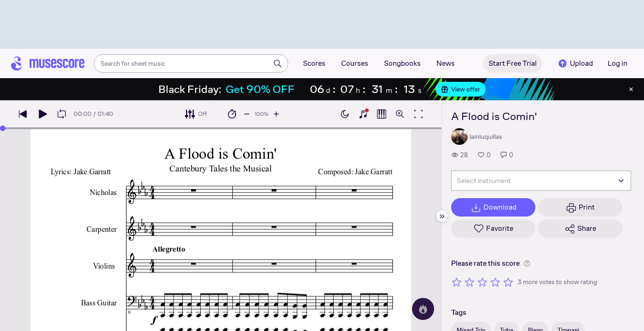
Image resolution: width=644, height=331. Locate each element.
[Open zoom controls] (400, 114)
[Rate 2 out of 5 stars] (470, 282)
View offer (461, 89)
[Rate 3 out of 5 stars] (482, 282)
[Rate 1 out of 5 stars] (457, 282)
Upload (575, 63)
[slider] (3, 128)
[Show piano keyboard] (363, 114)
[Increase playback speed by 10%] (276, 114)
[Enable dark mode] (345, 114)
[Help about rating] (527, 263)
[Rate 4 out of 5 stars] (495, 282)
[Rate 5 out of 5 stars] (508, 282)
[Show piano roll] (382, 114)
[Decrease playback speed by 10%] (247, 114)
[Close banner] (631, 89)
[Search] (278, 63)
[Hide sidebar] (442, 216)
